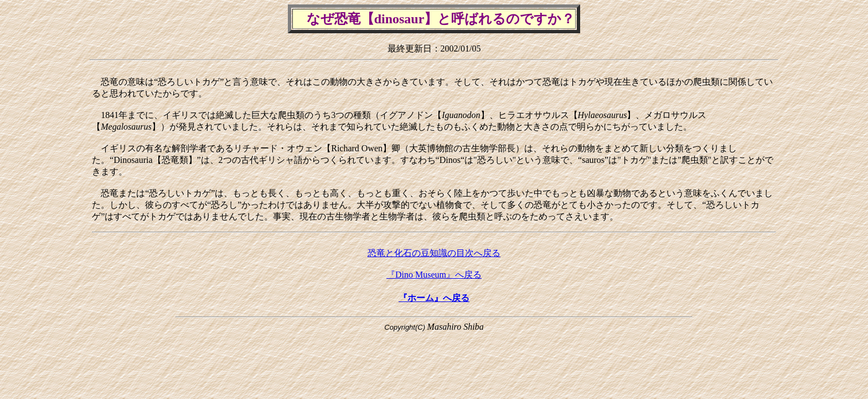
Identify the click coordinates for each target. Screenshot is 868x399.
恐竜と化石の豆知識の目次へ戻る (434, 253)
